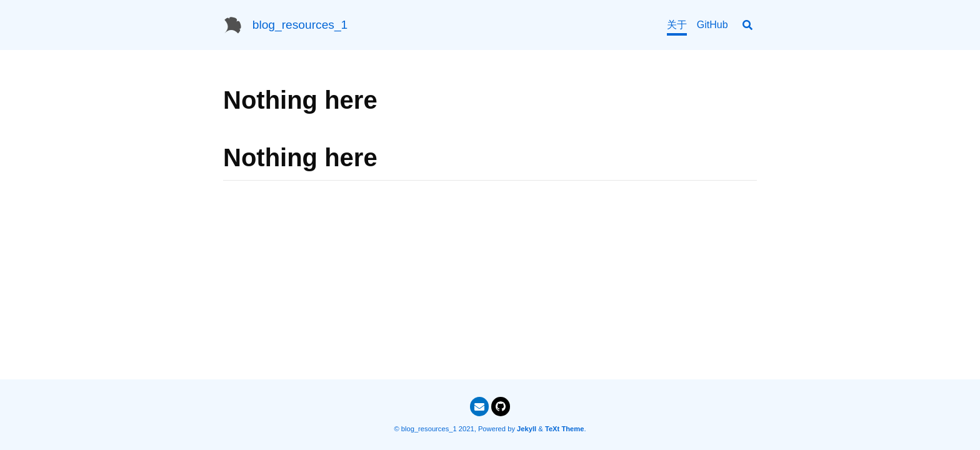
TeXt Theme (565, 429)
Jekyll (527, 429)
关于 (677, 25)
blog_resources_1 (300, 25)
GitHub (712, 25)
